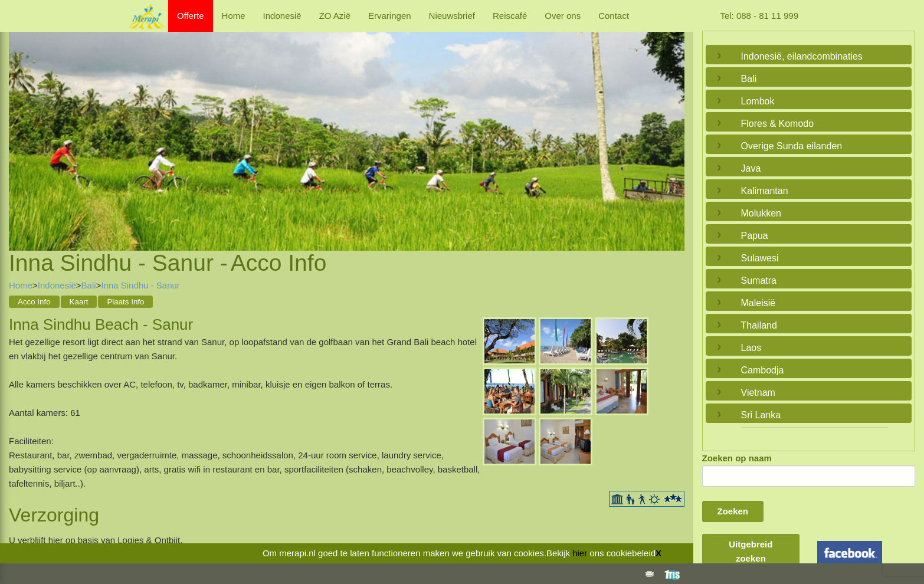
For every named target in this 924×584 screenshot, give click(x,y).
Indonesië (282, 16)
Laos (751, 348)
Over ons (563, 16)
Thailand (759, 325)
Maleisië (758, 303)
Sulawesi (760, 258)
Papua (755, 236)
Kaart (79, 302)
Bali (89, 285)
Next (673, 127)
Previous (21, 127)
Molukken (761, 213)
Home (234, 16)
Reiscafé (510, 16)
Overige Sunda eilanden (792, 146)
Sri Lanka (761, 415)
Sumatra (759, 280)
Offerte (191, 16)
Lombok (758, 101)
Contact (614, 16)
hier (580, 553)
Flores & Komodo (778, 124)
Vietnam (758, 393)
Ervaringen (390, 16)
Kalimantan (765, 191)
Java (751, 168)
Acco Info (34, 302)
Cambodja (763, 370)
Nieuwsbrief (452, 16)
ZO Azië (335, 16)
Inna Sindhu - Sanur (140, 285)
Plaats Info (125, 302)
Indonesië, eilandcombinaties (802, 56)
